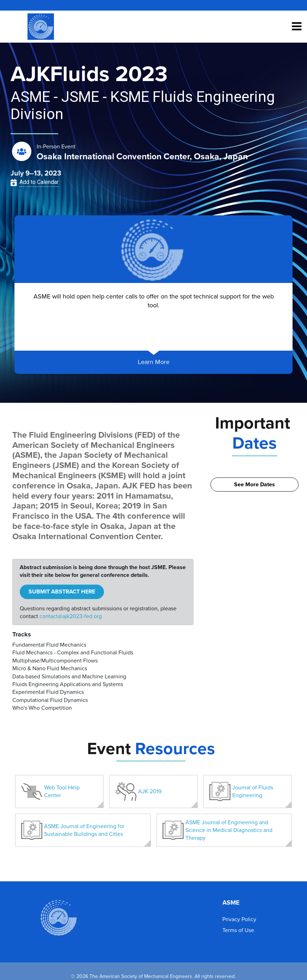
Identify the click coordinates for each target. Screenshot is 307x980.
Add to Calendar (39, 182)
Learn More (154, 362)
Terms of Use (238, 930)
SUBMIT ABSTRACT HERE (62, 592)
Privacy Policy (239, 919)
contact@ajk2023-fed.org (71, 616)
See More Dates (254, 485)
